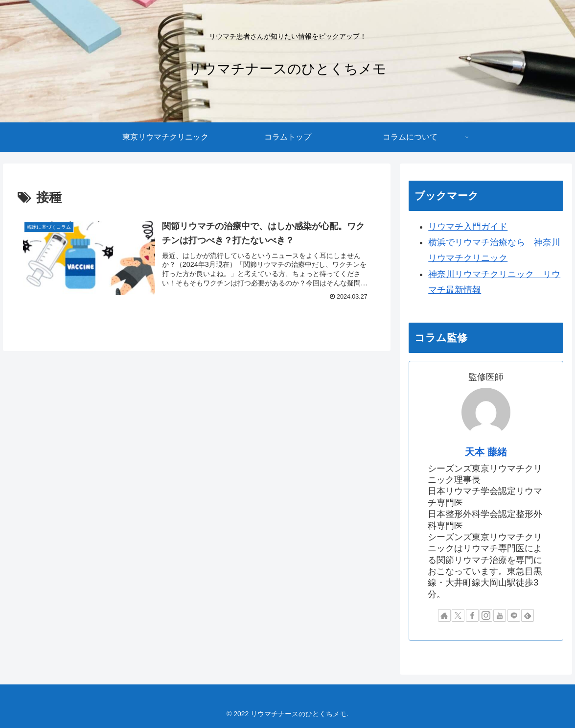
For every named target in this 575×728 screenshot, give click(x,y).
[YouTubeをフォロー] (500, 615)
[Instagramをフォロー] (486, 615)
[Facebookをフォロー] (472, 615)
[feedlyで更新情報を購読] (528, 615)
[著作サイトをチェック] (444, 615)
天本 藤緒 (486, 452)
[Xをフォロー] (458, 615)
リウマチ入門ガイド (468, 227)
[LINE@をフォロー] (514, 615)
